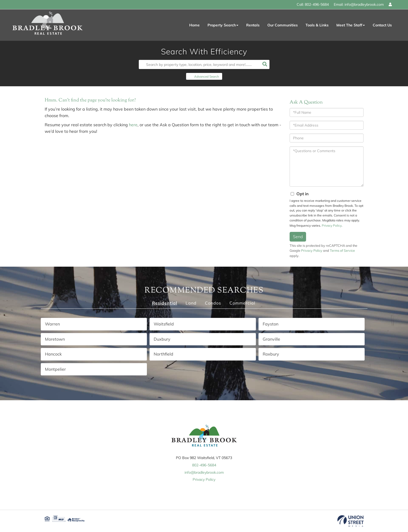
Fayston (271, 324)
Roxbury (271, 354)
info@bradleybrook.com (364, 4)
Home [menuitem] (194, 25)
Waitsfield (164, 324)
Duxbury (162, 339)
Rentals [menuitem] (253, 25)
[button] (265, 64)
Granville (271, 339)
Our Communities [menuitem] (283, 25)
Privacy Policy (332, 225)
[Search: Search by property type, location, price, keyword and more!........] (200, 64)
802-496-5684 (317, 4)
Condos (213, 303)
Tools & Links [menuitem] (317, 25)
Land (191, 303)
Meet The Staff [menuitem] (351, 25)
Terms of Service (342, 250)
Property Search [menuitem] (223, 25)
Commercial (242, 303)
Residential (165, 303)
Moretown (55, 339)
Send (298, 237)
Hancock (53, 354)
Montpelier (55, 369)
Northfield (163, 354)
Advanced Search (207, 76)
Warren (52, 324)
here (133, 125)
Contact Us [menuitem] (382, 25)
